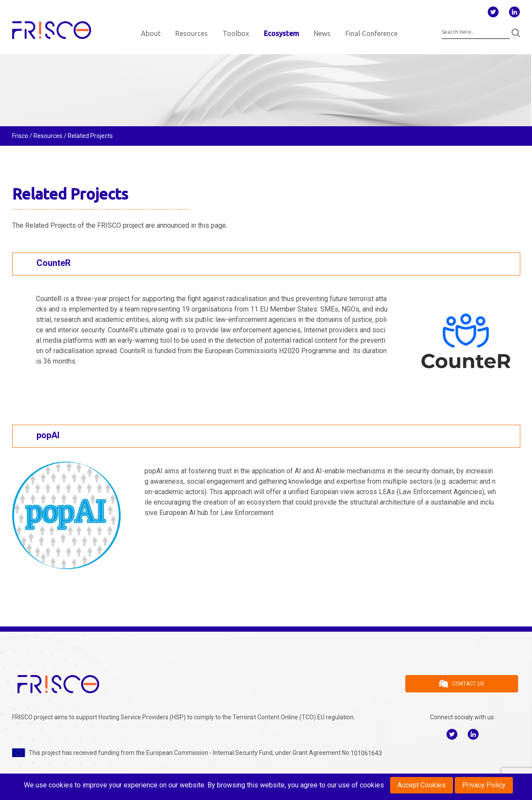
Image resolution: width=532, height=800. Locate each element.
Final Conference (371, 33)
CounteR (54, 263)
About (151, 33)
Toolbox (236, 33)
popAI (48, 435)
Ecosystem (281, 33)
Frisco (20, 136)
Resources (192, 33)
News (322, 33)
